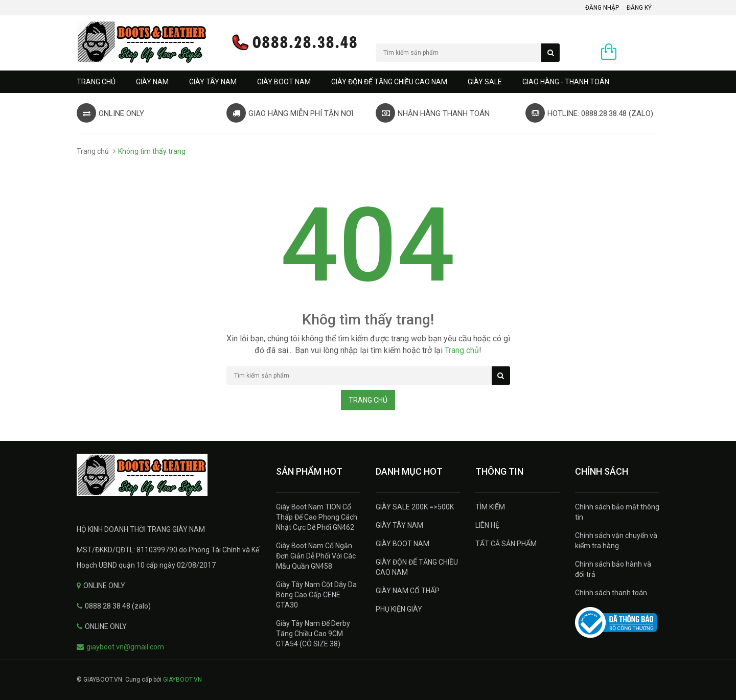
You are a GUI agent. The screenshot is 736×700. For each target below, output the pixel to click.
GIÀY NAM (152, 82)
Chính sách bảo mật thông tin (617, 512)
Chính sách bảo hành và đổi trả (613, 569)
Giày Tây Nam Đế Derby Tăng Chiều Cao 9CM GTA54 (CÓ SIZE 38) (313, 634)
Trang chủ (96, 82)
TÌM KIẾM (490, 507)
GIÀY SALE (485, 82)
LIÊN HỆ (487, 525)
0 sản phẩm (640, 53)
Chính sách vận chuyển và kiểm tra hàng (616, 541)
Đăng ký (639, 8)
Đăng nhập (602, 8)
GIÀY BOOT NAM (284, 82)
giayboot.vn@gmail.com (125, 647)
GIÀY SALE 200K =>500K (415, 507)
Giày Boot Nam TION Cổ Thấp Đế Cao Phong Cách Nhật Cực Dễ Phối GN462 (317, 517)
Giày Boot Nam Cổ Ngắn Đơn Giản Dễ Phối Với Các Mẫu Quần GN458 (316, 556)
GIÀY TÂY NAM (213, 82)
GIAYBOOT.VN (182, 680)
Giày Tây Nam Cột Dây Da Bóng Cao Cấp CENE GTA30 (316, 595)
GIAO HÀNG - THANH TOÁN (566, 82)
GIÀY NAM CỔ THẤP (408, 591)
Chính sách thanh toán (611, 593)
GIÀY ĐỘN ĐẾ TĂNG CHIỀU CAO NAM (389, 82)
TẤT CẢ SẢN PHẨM (506, 544)
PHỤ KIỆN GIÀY (399, 609)
